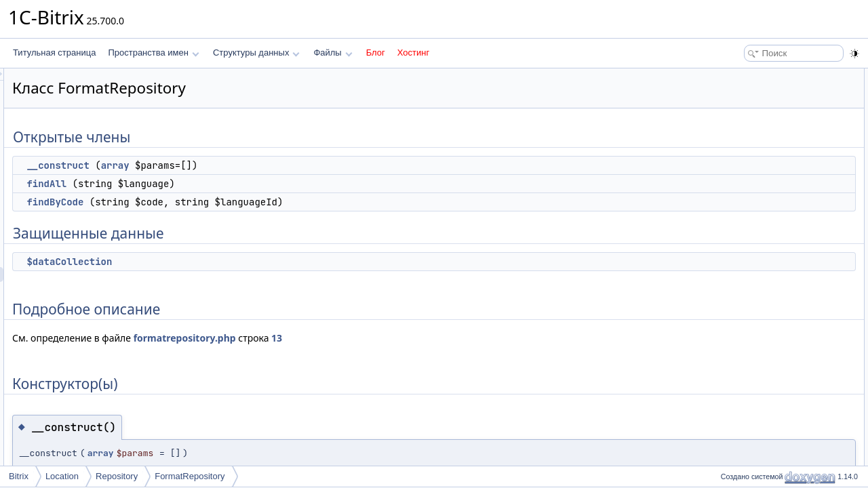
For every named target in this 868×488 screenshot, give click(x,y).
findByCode (224, 202)
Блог (376, 53)
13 (446, 338)
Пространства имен (153, 53)
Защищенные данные (758, 136)
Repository (117, 476)
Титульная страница (54, 53)
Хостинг (413, 53)
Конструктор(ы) (746, 180)
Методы (732, 210)
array (285, 165)
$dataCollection (239, 262)
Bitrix (19, 476)
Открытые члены (749, 76)
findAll (216, 184)
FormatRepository (190, 476)
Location (62, 476)
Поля (727, 255)
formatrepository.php (354, 338)
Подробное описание (757, 165)
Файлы (333, 53)
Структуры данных (256, 53)
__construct (227, 165)
